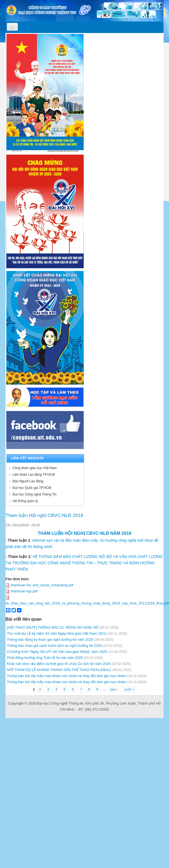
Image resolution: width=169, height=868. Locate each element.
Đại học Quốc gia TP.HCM (32, 488)
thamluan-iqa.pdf (24, 591)
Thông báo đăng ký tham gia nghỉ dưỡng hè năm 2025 (50, 640)
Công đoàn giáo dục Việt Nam (35, 468)
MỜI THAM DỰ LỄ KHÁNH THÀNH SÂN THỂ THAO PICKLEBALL (59, 670)
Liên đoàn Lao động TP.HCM (34, 475)
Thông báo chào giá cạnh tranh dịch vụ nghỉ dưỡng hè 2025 (54, 646)
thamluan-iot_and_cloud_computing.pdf (42, 585)
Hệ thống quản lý (25, 501)
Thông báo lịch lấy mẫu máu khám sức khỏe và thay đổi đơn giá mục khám (67, 676)
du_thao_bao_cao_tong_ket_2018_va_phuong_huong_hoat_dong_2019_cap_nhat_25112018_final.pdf (87, 603)
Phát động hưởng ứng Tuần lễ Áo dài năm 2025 (45, 658)
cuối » (129, 689)
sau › (114, 689)
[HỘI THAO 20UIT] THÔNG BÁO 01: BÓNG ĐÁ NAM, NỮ (53, 627)
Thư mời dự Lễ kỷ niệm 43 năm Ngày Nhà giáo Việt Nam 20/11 (57, 633)
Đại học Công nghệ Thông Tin (35, 494)
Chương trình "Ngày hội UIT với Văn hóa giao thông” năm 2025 (57, 652)
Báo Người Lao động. (28, 481)
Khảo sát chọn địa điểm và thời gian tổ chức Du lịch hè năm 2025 (59, 664)
